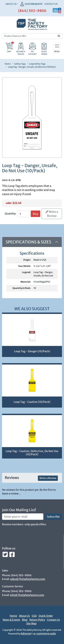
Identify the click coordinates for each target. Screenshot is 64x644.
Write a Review (52, 214)
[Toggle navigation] (57, 46)
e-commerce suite (45, 634)
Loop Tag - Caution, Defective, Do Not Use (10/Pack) (32, 453)
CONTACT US (51, 4)
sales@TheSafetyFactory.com (28, 579)
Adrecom (26, 634)
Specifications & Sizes (28, 242)
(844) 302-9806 (32, 11)
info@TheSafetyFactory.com (27, 595)
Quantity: (10, 214)
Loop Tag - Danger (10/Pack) (32, 351)
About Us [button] (11, 4)
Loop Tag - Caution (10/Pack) (32, 402)
